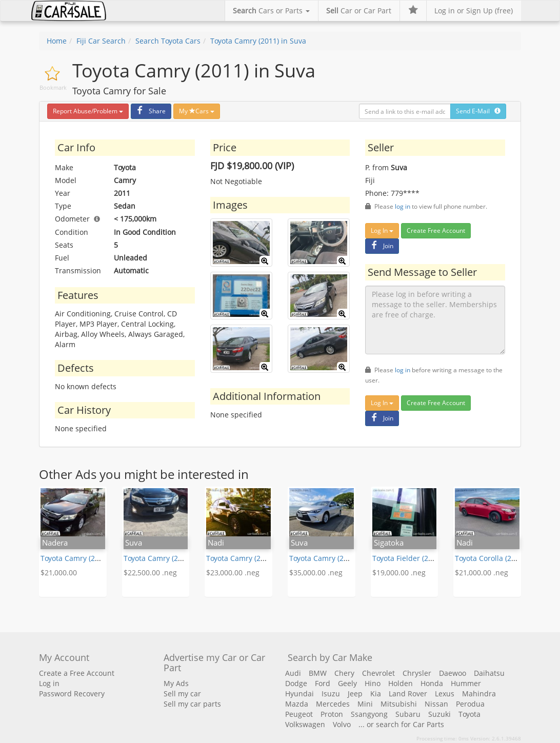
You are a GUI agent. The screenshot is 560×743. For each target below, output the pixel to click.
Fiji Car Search (101, 41)
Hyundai (299, 694)
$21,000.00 (59, 573)
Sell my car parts (192, 704)
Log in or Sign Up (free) (474, 11)
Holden (401, 683)
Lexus (445, 694)
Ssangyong (369, 714)
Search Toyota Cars (168, 41)
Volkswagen (305, 724)
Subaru (408, 714)
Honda (432, 683)
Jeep (355, 694)
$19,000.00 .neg (399, 573)
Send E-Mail (478, 111)
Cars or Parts (271, 11)
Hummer (466, 683)
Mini (365, 704)
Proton (332, 714)
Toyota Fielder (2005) (407, 558)
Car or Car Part (359, 11)
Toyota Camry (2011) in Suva (258, 41)
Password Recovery (72, 694)
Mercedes (333, 704)
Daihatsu (489, 673)
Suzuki (439, 714)
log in (403, 206)
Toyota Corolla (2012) (490, 558)
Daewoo (453, 673)
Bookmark (53, 87)
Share (150, 111)
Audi (293, 673)
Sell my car (182, 694)
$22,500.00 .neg (150, 573)
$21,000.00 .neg (482, 573)
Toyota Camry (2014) (241, 558)
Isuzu (331, 694)
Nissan (436, 704)
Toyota (469, 714)
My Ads (176, 683)
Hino (373, 683)
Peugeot (299, 714)
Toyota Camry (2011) (75, 558)
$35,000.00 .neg (316, 573)
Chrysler (417, 673)
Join (381, 246)
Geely (347, 683)
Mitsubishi (399, 704)
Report (88, 111)
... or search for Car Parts (401, 724)
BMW (318, 673)
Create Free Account (436, 230)
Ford (323, 683)
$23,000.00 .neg (233, 573)
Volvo (342, 724)
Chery (344, 673)
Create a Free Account (77, 673)
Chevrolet (378, 673)
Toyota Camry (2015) (324, 558)
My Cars (197, 111)
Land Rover (408, 694)
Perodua (470, 704)
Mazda (297, 704)
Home (57, 41)
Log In (382, 230)
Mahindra (479, 694)
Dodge (296, 683)
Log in (49, 683)
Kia (376, 694)
